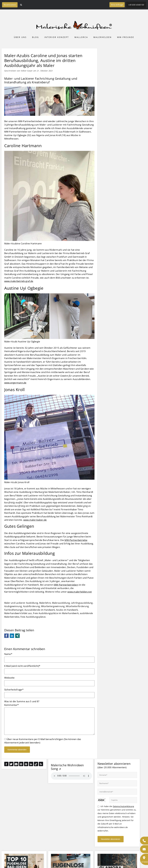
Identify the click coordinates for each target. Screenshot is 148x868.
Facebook (6, 636)
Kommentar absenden (17, 750)
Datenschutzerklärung (123, 806)
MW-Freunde (126, 37)
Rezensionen (10, 5)
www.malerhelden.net (80, 592)
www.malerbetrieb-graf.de (19, 281)
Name (8, 654)
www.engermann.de (15, 383)
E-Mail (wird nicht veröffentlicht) (22, 666)
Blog (35, 37)
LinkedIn (12, 636)
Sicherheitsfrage (14, 690)
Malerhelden (103, 37)
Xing (17, 636)
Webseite (9, 678)
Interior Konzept (57, 37)
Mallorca (81, 37)
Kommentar (12, 705)
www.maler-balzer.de (35, 520)
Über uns (20, 37)
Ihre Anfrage (117, 5)
